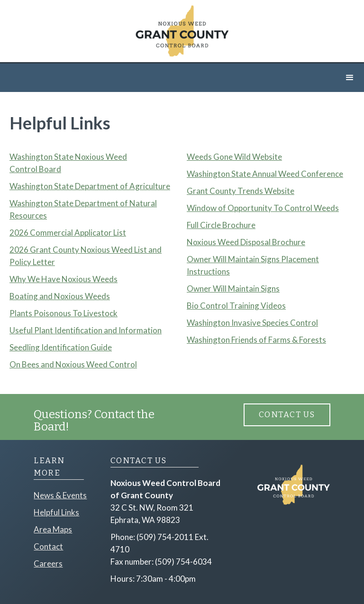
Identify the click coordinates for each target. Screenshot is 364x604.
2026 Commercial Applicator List (68, 233)
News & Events (60, 495)
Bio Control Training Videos (236, 306)
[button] (350, 78)
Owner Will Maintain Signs (233, 288)
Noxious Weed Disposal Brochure (246, 242)
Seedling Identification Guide (61, 347)
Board (50, 169)
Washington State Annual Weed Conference (265, 174)
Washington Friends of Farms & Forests (256, 340)
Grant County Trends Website (241, 191)
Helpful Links (56, 512)
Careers (48, 563)
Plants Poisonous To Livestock (64, 313)
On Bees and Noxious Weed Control (73, 364)
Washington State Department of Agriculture (90, 186)
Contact (48, 546)
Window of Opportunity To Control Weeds (263, 208)
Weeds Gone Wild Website (234, 157)
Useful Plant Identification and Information (86, 330)
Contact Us (287, 415)
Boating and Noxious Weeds (60, 296)
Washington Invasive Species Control (252, 323)
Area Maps (53, 529)
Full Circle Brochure (221, 225)
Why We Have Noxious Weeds (64, 279)
